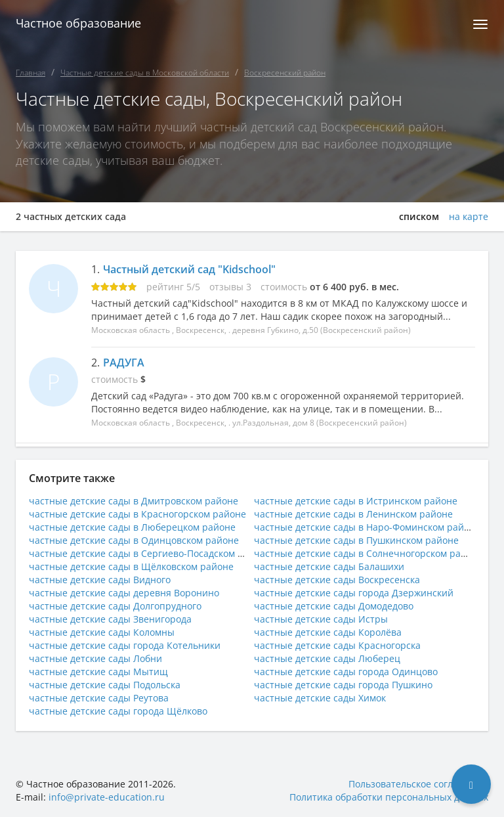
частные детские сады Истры (321, 619)
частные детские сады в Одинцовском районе (134, 540)
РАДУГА (124, 363)
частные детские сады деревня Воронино (124, 593)
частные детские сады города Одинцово (346, 672)
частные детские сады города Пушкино (343, 685)
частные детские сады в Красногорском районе (137, 514)
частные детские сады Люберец (327, 658)
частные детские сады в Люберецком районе (132, 527)
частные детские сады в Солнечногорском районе (368, 553)
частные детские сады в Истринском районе (356, 501)
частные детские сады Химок (320, 698)
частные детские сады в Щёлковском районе (131, 566)
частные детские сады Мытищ (98, 672)
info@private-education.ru (107, 797)
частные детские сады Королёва (328, 632)
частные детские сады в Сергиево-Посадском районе (150, 553)
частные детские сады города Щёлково (118, 711)
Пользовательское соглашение (418, 784)
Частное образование (78, 23)
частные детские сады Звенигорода (110, 619)
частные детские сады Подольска (105, 685)
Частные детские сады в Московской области (145, 73)
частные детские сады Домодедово (334, 606)
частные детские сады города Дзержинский (354, 593)
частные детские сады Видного (100, 580)
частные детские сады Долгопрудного (115, 606)
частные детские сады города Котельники (125, 645)
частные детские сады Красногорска (337, 645)
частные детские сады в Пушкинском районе (356, 540)
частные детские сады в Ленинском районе (353, 514)
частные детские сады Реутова (99, 698)
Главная (31, 73)
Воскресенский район (285, 73)
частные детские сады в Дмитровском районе (134, 501)
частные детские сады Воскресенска (337, 580)
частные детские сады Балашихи (329, 566)
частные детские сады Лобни (95, 658)
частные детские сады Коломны (102, 632)
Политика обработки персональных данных (389, 797)
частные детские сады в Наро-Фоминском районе (367, 527)
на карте (469, 217)
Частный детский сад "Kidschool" (189, 269)
